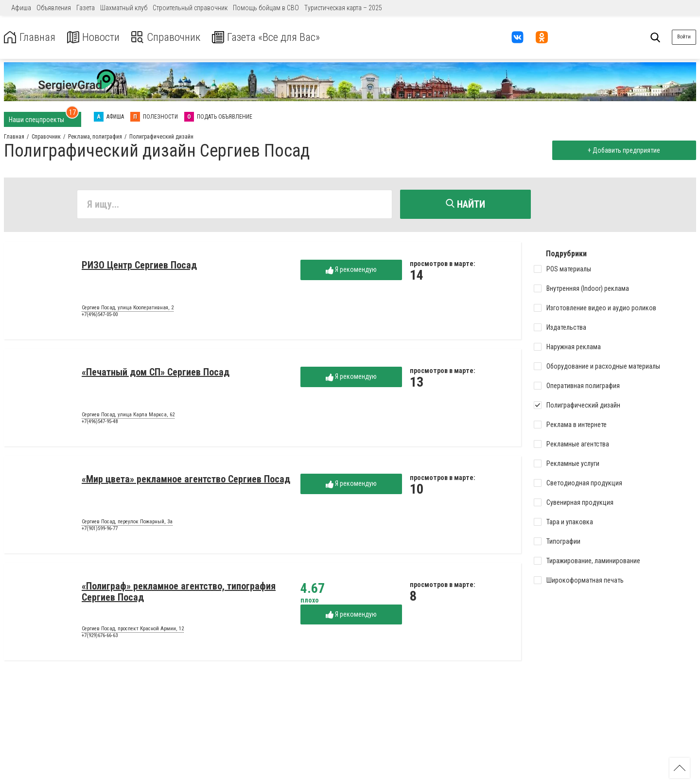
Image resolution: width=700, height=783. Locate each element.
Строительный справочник (190, 8)
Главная (31, 37)
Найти (465, 204)
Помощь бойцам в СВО (266, 8)
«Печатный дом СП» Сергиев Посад (156, 373)
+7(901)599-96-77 (100, 529)
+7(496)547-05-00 (100, 315)
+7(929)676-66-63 (100, 636)
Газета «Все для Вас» (277, 37)
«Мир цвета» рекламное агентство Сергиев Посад (186, 480)
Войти (684, 37)
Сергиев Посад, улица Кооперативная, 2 (128, 309)
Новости (96, 37)
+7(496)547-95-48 (100, 422)
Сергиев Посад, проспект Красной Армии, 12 (133, 630)
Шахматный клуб (124, 8)
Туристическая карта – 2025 (343, 8)
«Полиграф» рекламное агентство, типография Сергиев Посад (179, 593)
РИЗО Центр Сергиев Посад (139, 266)
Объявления (54, 8)
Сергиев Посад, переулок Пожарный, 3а (127, 523)
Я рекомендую (351, 271)
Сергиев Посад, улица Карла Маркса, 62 (128, 416)
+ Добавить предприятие (623, 150)
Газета (86, 8)
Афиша (21, 8)
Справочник (172, 37)
